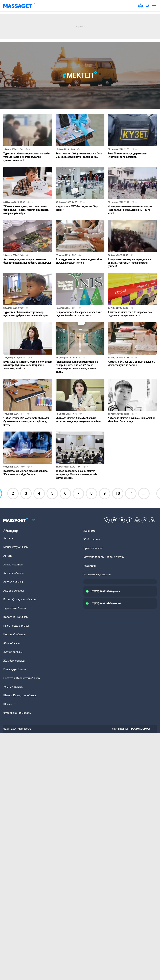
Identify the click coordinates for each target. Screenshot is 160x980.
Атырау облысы (13, 565)
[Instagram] (137, 520)
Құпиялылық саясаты (97, 574)
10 (118, 493)
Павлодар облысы (15, 669)
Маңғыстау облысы (16, 547)
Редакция (90, 566)
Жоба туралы (92, 539)
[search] (147, 6)
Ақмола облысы (14, 591)
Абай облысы (12, 643)
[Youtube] (114, 520)
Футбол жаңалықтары (17, 713)
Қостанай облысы (15, 634)
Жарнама (89, 531)
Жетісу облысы (13, 652)
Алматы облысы (14, 573)
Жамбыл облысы (14, 661)
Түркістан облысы (15, 608)
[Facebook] (129, 520)
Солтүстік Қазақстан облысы (22, 678)
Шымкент (9, 704)
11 (131, 493)
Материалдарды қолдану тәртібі (104, 557)
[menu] (154, 6)
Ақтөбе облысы (13, 582)
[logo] (19, 6)
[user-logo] (141, 8)
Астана (8, 556)
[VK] (122, 520)
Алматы (8, 538)
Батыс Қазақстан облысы (20, 599)
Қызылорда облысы (16, 626)
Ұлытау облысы (13, 687)
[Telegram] (145, 520)
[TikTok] (107, 520)
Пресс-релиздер (93, 548)
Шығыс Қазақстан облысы (20, 695)
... (144, 493)
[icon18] (33, 520)
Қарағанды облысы (16, 617)
